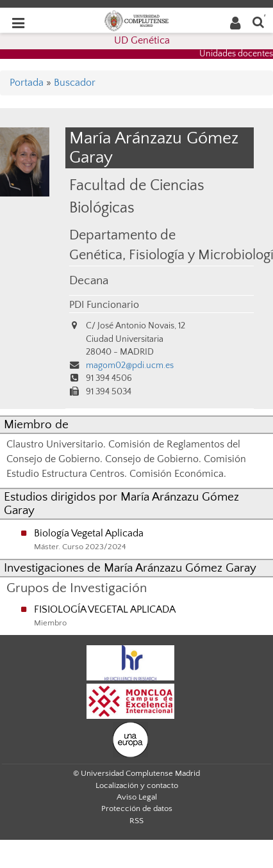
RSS (136, 821)
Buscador (75, 83)
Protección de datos (137, 808)
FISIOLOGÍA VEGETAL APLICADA (105, 609)
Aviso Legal (137, 797)
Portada (27, 83)
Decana (89, 281)
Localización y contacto (137, 785)
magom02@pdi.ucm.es (130, 366)
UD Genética (142, 40)
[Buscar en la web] (258, 21)
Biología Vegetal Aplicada (89, 533)
